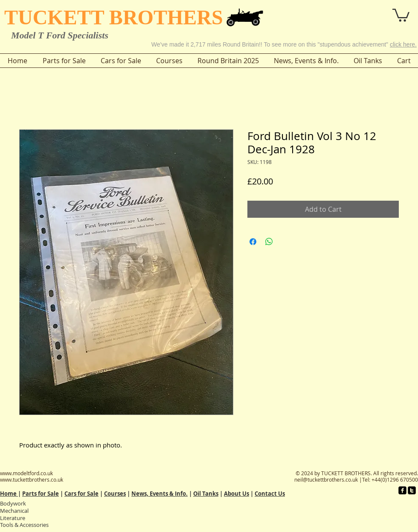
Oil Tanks (206, 494)
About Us (237, 494)
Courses (115, 494)
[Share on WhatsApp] (269, 242)
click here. (403, 44)
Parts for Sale (41, 494)
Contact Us (270, 494)
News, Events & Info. (160, 494)
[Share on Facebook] (253, 242)
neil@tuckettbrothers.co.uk (326, 479)
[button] (377, 12)
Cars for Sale (81, 494)
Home (9, 494)
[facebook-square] (402, 490)
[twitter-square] (412, 490)
